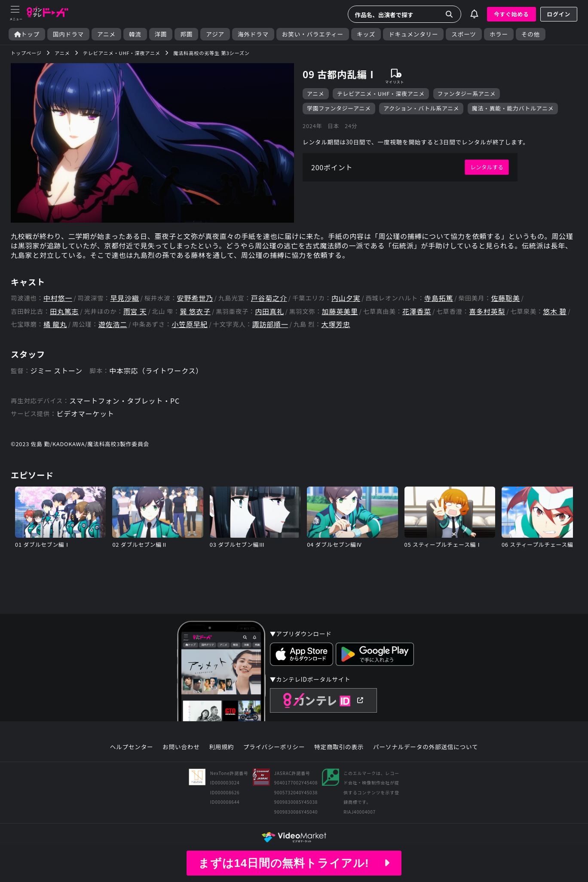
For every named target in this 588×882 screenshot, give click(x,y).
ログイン (559, 14)
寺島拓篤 (439, 298)
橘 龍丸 (55, 324)
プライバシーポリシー (274, 747)
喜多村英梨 (487, 311)
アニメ (106, 34)
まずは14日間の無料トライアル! (294, 863)
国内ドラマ (68, 34)
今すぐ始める (511, 14)
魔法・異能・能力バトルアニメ (513, 108)
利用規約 (221, 747)
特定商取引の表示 (339, 747)
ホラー (499, 34)
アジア (215, 34)
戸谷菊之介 (269, 298)
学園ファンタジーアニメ (339, 108)
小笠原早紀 (190, 324)
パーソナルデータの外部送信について (426, 747)
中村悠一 (58, 298)
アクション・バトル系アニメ (421, 108)
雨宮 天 (135, 311)
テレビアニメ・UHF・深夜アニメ (381, 93)
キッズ (366, 34)
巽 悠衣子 (195, 311)
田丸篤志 (64, 311)
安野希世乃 (195, 298)
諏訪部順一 (270, 324)
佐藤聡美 (505, 298)
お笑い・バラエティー (313, 34)
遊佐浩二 (113, 324)
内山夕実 (346, 298)
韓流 (135, 34)
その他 (531, 34)
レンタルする (487, 167)
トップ (27, 34)
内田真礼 (269, 311)
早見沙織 (124, 298)
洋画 (161, 34)
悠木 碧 (555, 311)
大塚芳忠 (335, 324)
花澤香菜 (417, 311)
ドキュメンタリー (413, 34)
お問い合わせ (181, 747)
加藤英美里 (340, 311)
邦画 (186, 34)
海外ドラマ (253, 34)
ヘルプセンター (132, 747)
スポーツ (464, 34)
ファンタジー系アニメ (467, 93)
